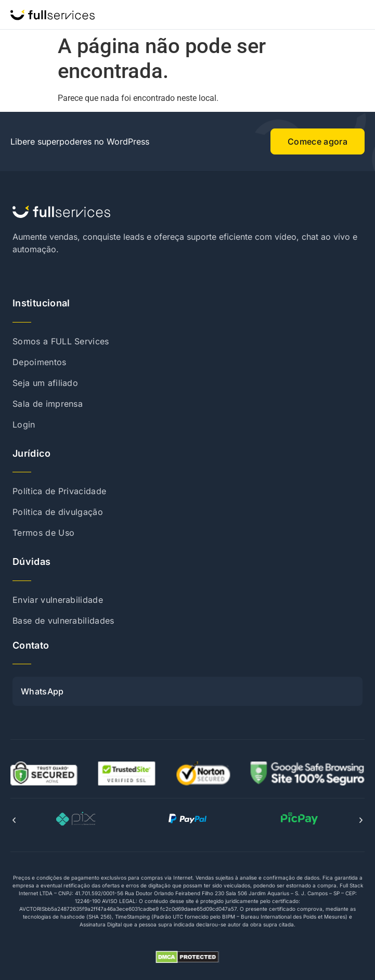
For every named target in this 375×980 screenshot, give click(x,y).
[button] (14, 820)
